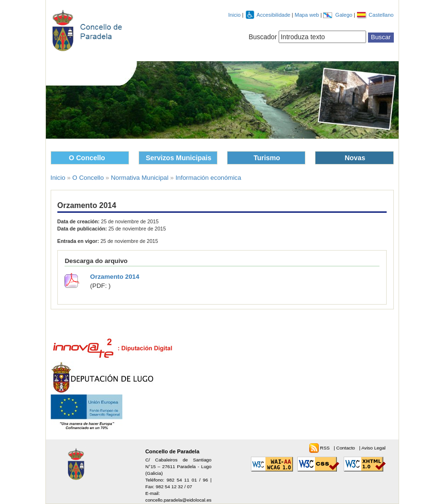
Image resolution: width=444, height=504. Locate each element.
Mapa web (307, 15)
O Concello (87, 158)
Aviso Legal (373, 448)
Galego (345, 15)
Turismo (267, 158)
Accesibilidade (274, 15)
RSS (326, 448)
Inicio (235, 15)
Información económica (208, 178)
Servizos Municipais (179, 158)
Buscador (263, 37)
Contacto (347, 448)
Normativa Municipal (140, 178)
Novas (355, 158)
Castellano (381, 15)
